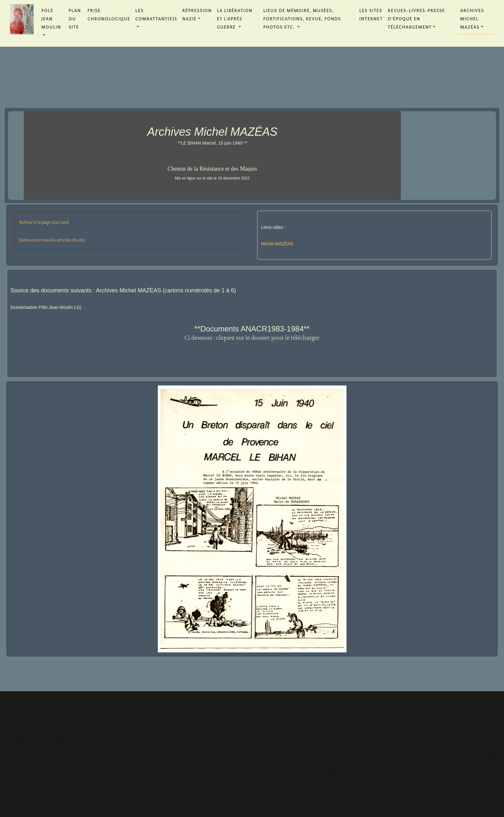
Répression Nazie (197, 15)
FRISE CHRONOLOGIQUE (109, 15)
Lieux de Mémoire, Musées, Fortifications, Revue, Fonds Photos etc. (302, 19)
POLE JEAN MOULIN (51, 19)
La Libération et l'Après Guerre (235, 19)
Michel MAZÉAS (277, 244)
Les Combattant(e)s (156, 15)
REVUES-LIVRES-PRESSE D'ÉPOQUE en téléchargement (416, 19)
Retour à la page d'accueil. (45, 222)
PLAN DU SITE (75, 19)
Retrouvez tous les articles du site (52, 240)
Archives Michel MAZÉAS (472, 19)
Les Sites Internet (371, 15)
